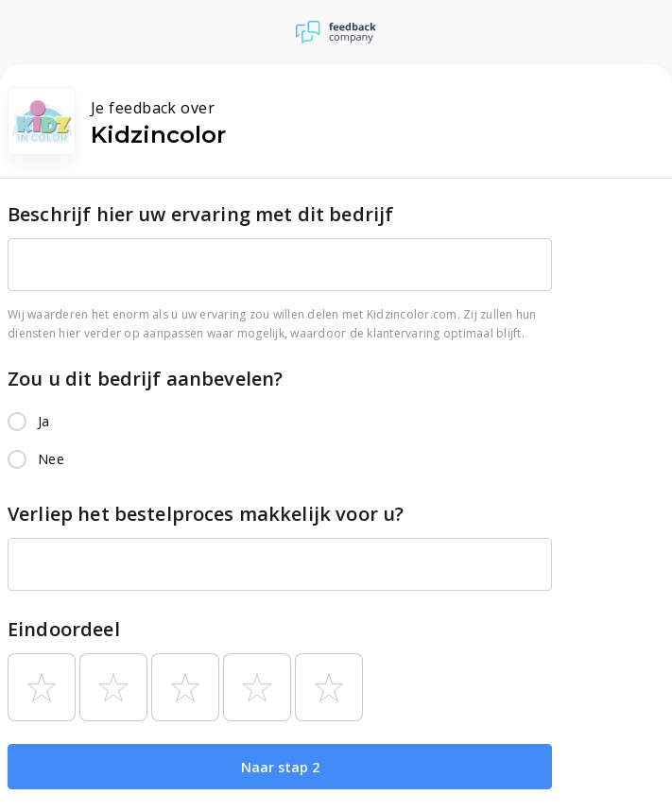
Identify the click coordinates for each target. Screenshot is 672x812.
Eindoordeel (64, 629)
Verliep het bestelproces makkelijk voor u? (206, 514)
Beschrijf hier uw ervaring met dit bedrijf (200, 214)
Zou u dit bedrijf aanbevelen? (145, 379)
